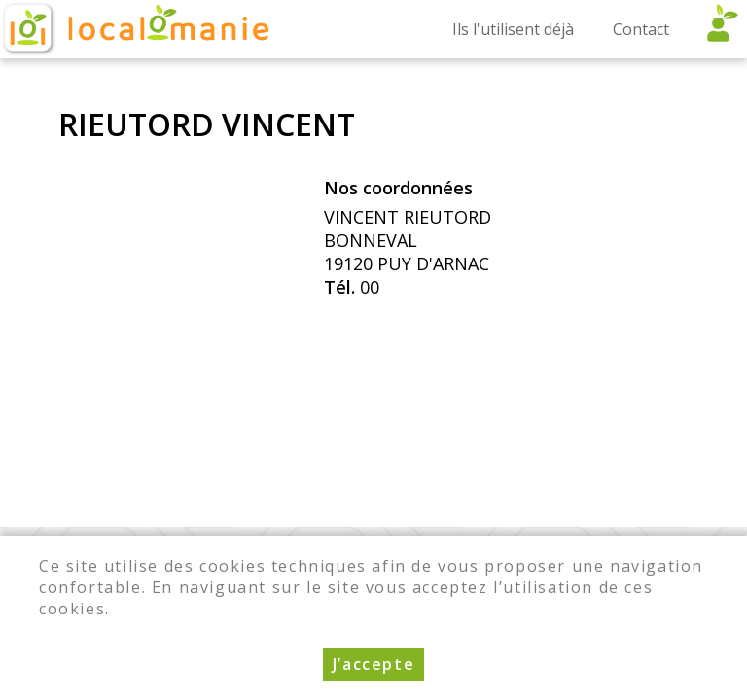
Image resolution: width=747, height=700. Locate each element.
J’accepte (373, 672)
